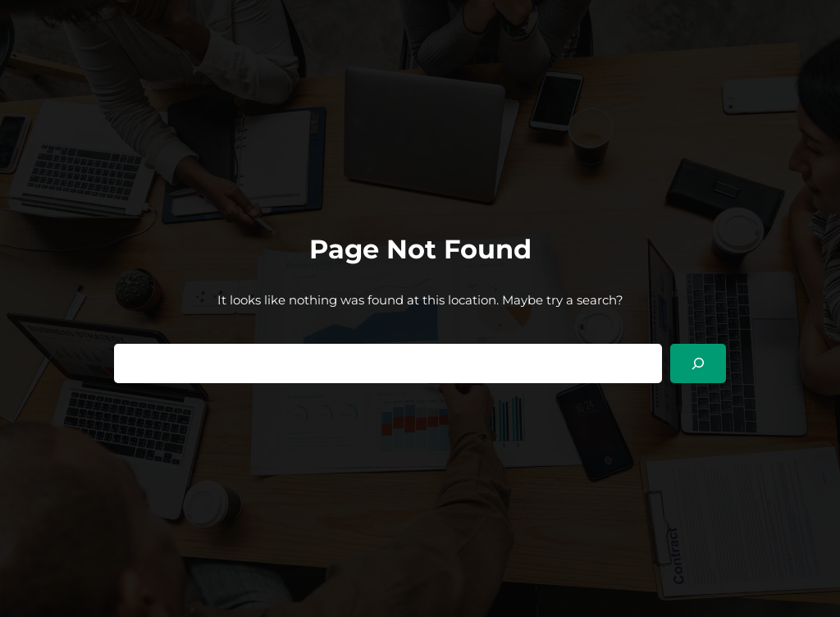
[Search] (698, 363)
